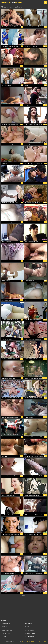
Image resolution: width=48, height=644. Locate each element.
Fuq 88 (27, 627)
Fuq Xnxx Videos (6, 624)
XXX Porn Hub (6, 633)
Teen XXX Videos (30, 633)
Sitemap (24, 642)
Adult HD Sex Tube (7, 630)
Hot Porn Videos (29, 630)
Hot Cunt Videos (6, 627)
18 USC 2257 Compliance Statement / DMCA (37, 642)
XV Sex (4, 636)
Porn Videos (28, 624)
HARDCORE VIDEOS (12, 2)
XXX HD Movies (29, 636)
